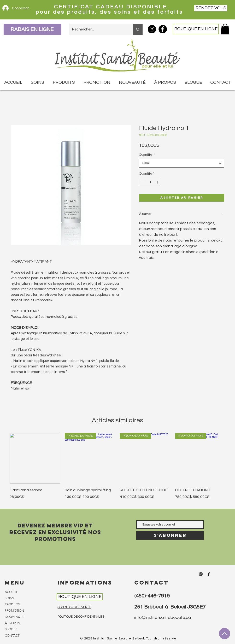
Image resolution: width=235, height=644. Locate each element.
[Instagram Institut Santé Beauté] (152, 29)
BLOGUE (11, 629)
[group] (117, 469)
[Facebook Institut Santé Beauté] (163, 29)
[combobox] (182, 163)
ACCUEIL (11, 592)
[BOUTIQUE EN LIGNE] (196, 29)
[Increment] (158, 182)
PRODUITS (12, 604)
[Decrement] (143, 182)
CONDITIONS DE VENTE (74, 607)
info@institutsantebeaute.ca (163, 617)
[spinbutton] (150, 182)
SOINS (9, 598)
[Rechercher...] (98, 29)
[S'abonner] (170, 535)
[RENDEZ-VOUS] (211, 8)
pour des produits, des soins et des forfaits (111, 12)
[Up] (225, 634)
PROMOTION (14, 611)
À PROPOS (12, 623)
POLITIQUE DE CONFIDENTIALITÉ (81, 617)
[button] (225, 29)
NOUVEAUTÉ (14, 617)
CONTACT (12, 635)
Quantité (147, 155)
